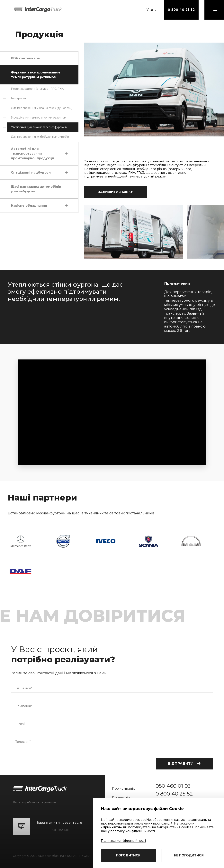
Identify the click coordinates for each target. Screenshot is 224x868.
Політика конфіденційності (123, 841)
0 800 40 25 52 (181, 10)
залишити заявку (116, 192)
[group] (134, 232)
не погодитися (189, 855)
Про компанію (124, 789)
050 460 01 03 (173, 786)
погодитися (128, 855)
